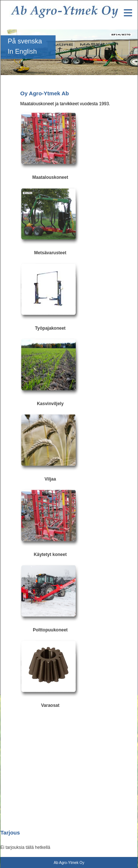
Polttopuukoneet (50, 630)
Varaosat (50, 705)
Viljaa (50, 479)
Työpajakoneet (50, 328)
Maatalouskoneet (50, 177)
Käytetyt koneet (50, 555)
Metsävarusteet (50, 253)
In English (22, 52)
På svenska (25, 41)
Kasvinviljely (50, 404)
